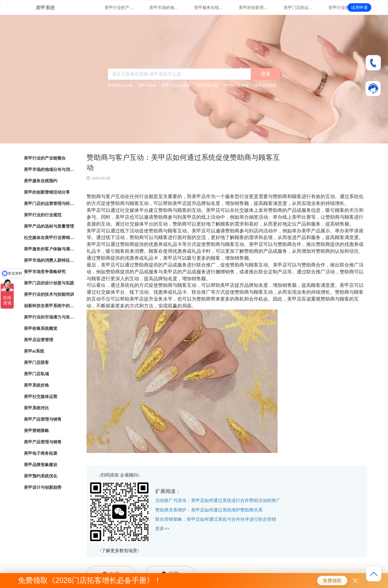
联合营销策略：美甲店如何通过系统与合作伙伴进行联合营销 (216, 519)
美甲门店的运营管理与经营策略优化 (298, 7)
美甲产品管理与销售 (43, 419)
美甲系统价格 (36, 385)
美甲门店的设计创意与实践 (49, 283)
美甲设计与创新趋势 (43, 487)
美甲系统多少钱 (120, 85)
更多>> (162, 528)
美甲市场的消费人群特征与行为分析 (49, 260)
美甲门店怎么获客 (176, 85)
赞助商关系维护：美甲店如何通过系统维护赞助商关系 (209, 510)
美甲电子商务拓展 (41, 453)
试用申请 (359, 7)
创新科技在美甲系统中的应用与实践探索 (49, 306)
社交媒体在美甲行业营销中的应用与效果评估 (49, 238)
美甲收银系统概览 (41, 328)
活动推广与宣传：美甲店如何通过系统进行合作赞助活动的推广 (218, 500)
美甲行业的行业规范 (343, 7)
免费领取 (332, 581)
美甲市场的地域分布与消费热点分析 (164, 7)
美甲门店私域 (36, 374)
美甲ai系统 (34, 351)
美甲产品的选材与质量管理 (49, 226)
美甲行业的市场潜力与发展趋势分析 (49, 317)
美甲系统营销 (207, 85)
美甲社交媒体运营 (41, 396)
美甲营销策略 (36, 431)
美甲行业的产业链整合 (119, 7)
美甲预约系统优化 (41, 476)
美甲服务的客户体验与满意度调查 (49, 249)
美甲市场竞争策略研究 (45, 272)
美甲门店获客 (36, 362)
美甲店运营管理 (39, 340)
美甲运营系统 (265, 85)
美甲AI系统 (147, 85)
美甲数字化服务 (236, 85)
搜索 (266, 74)
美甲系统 (45, 8)
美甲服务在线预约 (209, 7)
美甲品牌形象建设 (41, 465)
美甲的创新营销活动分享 (254, 7)
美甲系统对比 (36, 408)
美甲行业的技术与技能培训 (49, 294)
